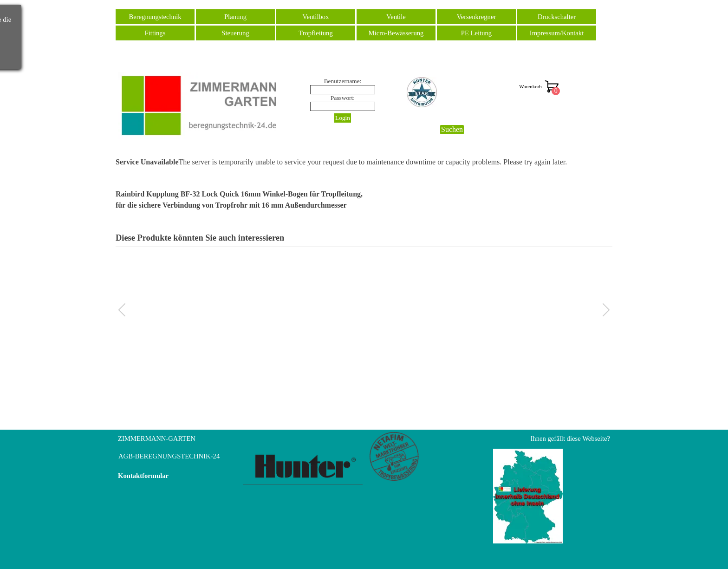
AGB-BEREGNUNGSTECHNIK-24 (169, 456)
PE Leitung (476, 33)
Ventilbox (316, 17)
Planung (235, 17)
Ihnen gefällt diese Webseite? (570, 438)
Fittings (155, 33)
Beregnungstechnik (155, 17)
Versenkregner (477, 17)
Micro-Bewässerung (396, 33)
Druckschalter (557, 17)
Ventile (396, 17)
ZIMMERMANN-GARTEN (157, 438)
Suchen (452, 129)
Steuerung (235, 33)
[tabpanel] (364, 200)
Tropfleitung (316, 33)
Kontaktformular (143, 476)
